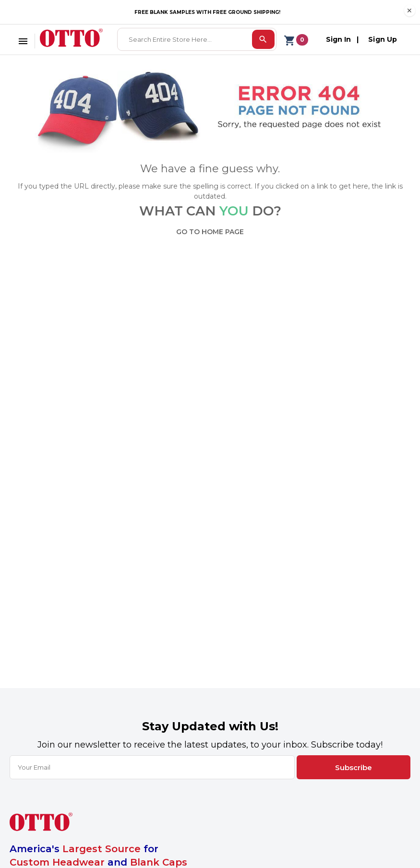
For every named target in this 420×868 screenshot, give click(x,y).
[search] (263, 39)
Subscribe (354, 767)
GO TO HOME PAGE (210, 232)
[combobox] (186, 39)
